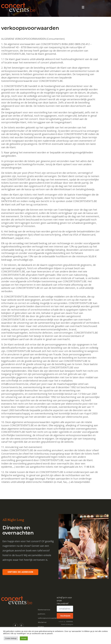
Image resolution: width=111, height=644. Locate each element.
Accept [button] (24, 638)
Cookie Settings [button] (11, 638)
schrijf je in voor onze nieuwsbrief (64, 601)
